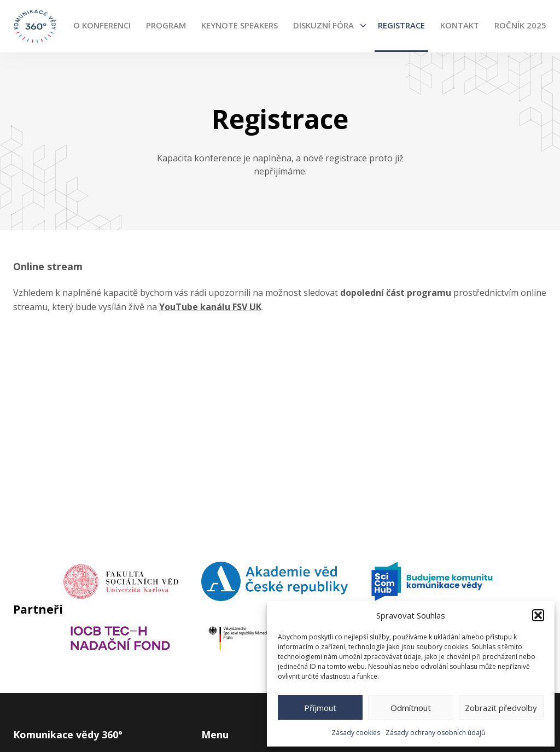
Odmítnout (411, 708)
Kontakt (460, 25)
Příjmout (320, 708)
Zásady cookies (356, 733)
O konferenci (102, 25)
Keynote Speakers (240, 25)
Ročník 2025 (520, 25)
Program (166, 25)
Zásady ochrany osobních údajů (435, 733)
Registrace (401, 25)
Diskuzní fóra (323, 25)
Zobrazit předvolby (501, 708)
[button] (538, 615)
